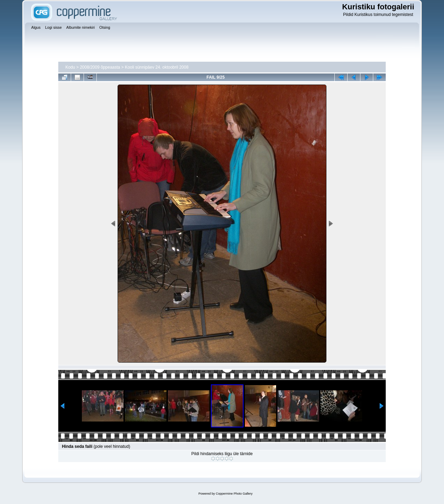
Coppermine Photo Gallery (234, 494)
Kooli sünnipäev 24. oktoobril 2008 (157, 67)
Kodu (70, 67)
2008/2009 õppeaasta (100, 67)
